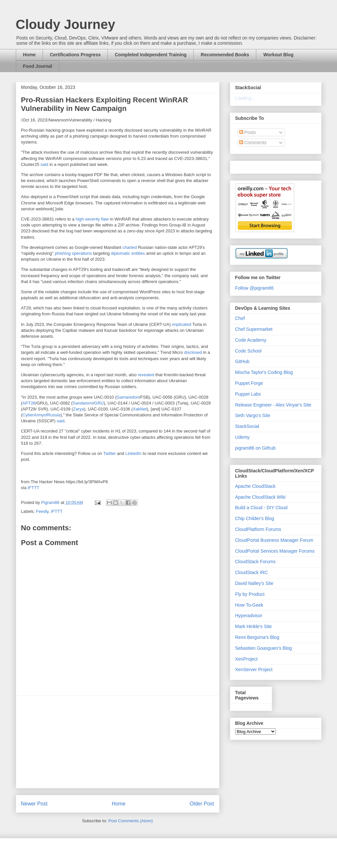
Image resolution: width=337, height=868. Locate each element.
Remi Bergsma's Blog (257, 637)
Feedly (42, 511)
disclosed (193, 352)
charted (130, 247)
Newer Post (34, 804)
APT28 (29, 403)
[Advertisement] (118, 742)
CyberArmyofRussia (42, 415)
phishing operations (73, 253)
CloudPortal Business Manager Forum (274, 540)
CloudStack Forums (255, 562)
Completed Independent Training (151, 55)
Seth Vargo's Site (253, 415)
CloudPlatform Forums (258, 529)
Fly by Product (250, 594)
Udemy (242, 437)
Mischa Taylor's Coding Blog (264, 372)
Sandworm (83, 403)
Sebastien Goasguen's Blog (264, 648)
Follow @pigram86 (254, 288)
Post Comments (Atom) (131, 821)
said (44, 164)
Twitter (109, 453)
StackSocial (247, 426)
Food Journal (38, 66)
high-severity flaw (92, 219)
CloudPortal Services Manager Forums (275, 551)
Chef (240, 318)
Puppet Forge (249, 383)
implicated (182, 324)
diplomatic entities (128, 253)
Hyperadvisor (249, 616)
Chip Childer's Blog (255, 518)
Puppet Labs (248, 394)
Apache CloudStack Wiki (260, 497)
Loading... (245, 98)
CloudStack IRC (252, 572)
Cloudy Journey (66, 24)
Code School (248, 351)
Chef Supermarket (254, 329)
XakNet (140, 409)
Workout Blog (278, 55)
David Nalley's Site (254, 583)
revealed (146, 375)
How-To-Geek (249, 605)
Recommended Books (225, 55)
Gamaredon (128, 397)
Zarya (79, 409)
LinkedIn (134, 453)
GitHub (242, 361)
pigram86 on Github (255, 448)
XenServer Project (254, 670)
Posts (248, 132)
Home (29, 55)
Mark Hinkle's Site (254, 626)
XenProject (246, 659)
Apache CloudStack (255, 486)
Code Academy (251, 340)
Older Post (202, 804)
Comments (253, 143)
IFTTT (33, 488)
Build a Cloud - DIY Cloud (261, 508)
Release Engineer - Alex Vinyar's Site (273, 405)
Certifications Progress (75, 55)
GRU (99, 403)
